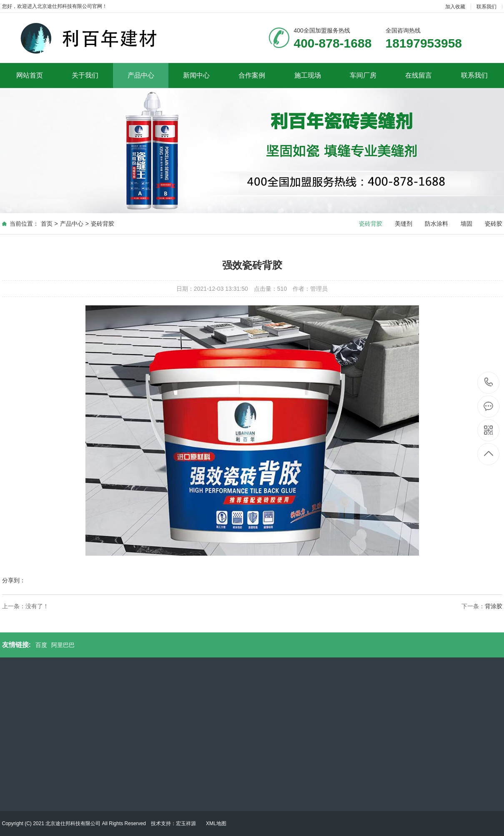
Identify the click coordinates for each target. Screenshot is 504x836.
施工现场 (308, 75)
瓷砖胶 (494, 224)
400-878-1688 (489, 383)
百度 (41, 645)
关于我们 (85, 75)
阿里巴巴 (63, 645)
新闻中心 (196, 75)
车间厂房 (363, 75)
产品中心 (141, 75)
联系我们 (486, 7)
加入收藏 (455, 7)
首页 (47, 224)
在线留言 (419, 75)
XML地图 (216, 823)
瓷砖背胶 (103, 224)
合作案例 (252, 75)
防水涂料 (436, 224)
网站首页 (30, 75)
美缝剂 (404, 224)
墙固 (466, 224)
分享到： (14, 580)
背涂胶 (494, 606)
